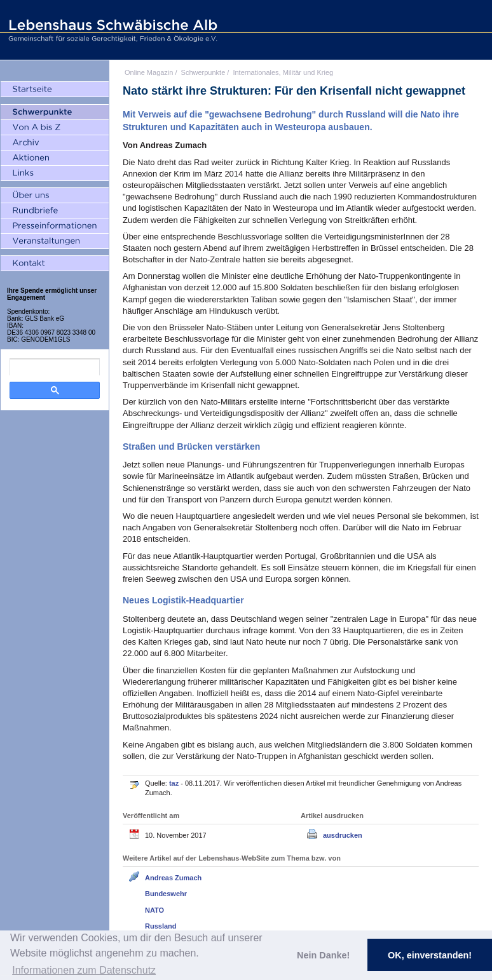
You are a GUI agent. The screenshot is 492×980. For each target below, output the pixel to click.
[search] (55, 367)
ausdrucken (343, 835)
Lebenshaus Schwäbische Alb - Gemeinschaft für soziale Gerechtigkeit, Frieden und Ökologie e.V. (111, 30)
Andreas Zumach (173, 878)
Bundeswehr (166, 894)
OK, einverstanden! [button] (430, 955)
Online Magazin (149, 72)
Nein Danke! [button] (323, 955)
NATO (154, 910)
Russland (161, 926)
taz (175, 783)
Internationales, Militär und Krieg (283, 72)
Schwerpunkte (203, 72)
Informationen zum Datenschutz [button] (84, 970)
